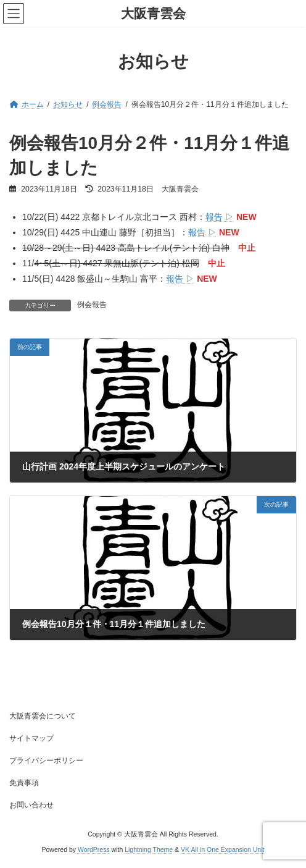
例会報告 (92, 305)
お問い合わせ (31, 805)
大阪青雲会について (43, 716)
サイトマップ (31, 738)
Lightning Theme (149, 849)
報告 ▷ (220, 217)
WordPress (94, 849)
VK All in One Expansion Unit (222, 849)
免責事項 (24, 783)
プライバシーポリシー (46, 761)
